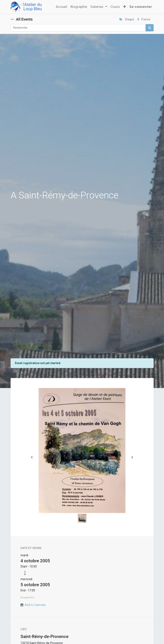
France (144, 19)
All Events (22, 19)
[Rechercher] (150, 28)
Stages (127, 19)
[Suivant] (132, 457)
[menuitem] (61, 7)
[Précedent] (32, 457)
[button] (125, 7)
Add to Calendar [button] (35, 605)
